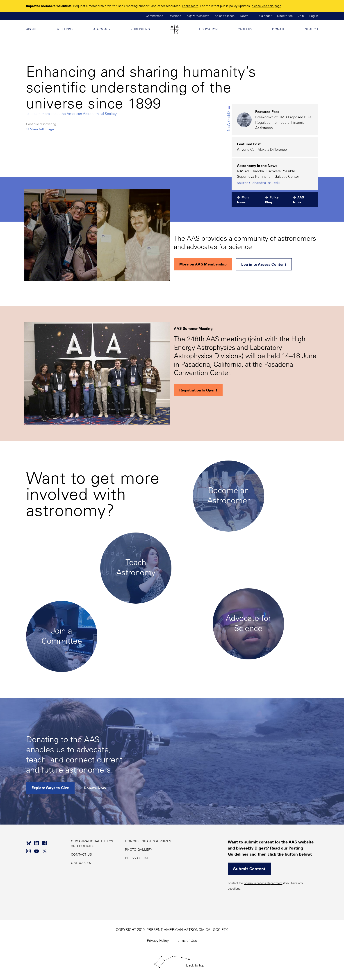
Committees (154, 16)
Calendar (265, 16)
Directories (285, 16)
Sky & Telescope (198, 16)
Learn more (190, 6)
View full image (42, 129)
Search (311, 29)
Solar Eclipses (225, 16)
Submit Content (249, 869)
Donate (279, 29)
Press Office (137, 858)
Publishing (140, 29)
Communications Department (263, 883)
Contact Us (81, 854)
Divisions (175, 16)
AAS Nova (298, 200)
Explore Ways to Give (50, 788)
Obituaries (81, 863)
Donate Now (95, 788)
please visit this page (267, 6)
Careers (245, 29)
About (32, 29)
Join (301, 16)
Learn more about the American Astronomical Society (74, 114)
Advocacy (102, 29)
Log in (314, 16)
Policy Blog (272, 200)
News (244, 16)
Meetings (65, 29)
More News (243, 200)
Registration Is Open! (198, 390)
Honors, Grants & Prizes (148, 841)
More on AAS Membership (203, 264)
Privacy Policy (158, 940)
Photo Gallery (139, 850)
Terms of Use (187, 940)
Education (208, 29)
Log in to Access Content (264, 264)
